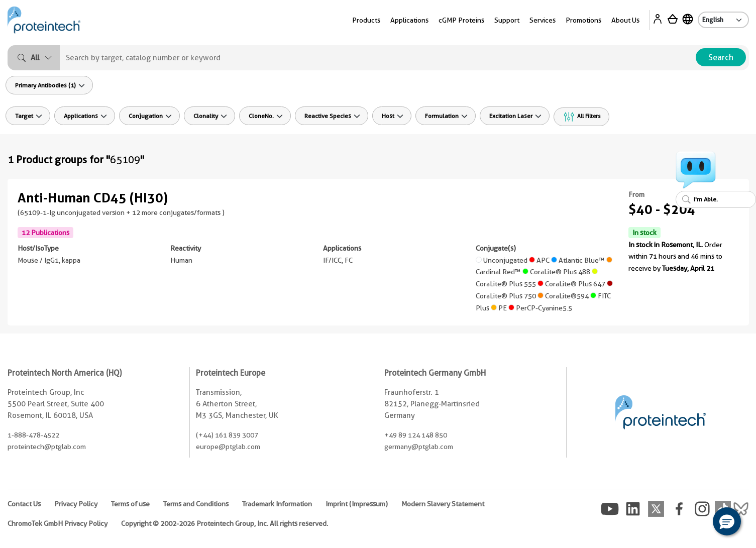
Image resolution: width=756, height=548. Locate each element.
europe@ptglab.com (228, 447)
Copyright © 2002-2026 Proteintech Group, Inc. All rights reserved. (225, 523)
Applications (409, 20)
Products (366, 20)
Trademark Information (277, 504)
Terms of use (130, 504)
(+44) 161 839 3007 (227, 435)
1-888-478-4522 (33, 435)
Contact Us (24, 504)
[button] (727, 521)
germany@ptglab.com (419, 447)
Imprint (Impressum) (357, 504)
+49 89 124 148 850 (416, 435)
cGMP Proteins (461, 20)
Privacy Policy (76, 504)
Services (543, 20)
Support (507, 20)
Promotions (583, 20)
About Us (625, 20)
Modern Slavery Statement (443, 504)
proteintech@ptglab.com (47, 447)
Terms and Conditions (196, 504)
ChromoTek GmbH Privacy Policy (58, 523)
